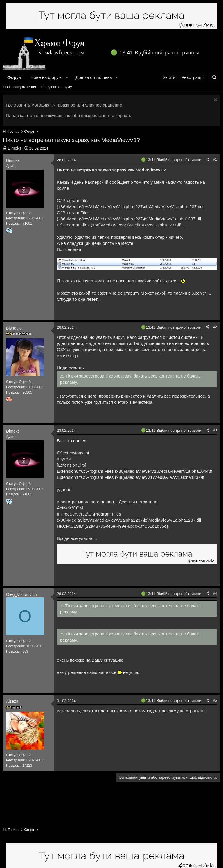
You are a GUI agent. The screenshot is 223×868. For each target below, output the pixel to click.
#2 (215, 327)
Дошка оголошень (94, 77)
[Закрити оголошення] (215, 101)
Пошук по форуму (56, 87)
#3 (215, 430)
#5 (215, 700)
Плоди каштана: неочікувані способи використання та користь (69, 115)
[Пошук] (214, 77)
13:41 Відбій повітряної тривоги (159, 53)
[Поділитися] (207, 160)
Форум (15, 77)
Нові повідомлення (19, 87)
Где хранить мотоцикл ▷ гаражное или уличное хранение (64, 105)
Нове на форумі (46, 77)
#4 (215, 594)
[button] (67, 77)
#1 (215, 160)
